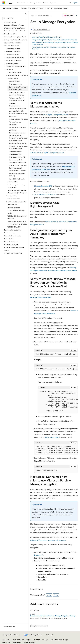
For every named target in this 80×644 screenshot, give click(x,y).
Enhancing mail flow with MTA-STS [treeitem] (17, 175)
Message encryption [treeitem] (16, 84)
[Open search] (70, 3)
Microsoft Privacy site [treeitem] (11, 242)
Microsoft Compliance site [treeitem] (12, 236)
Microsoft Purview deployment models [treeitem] (14, 249)
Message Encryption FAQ (43, 186)
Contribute (36, 640)
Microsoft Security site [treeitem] (11, 245)
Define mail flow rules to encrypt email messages (48, 540)
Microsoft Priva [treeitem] (9, 239)
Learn (32, 15)
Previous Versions (18, 640)
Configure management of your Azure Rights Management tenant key (54, 40)
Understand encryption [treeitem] (15, 72)
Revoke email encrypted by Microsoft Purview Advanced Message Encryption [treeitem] (18, 146)
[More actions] (77, 16)
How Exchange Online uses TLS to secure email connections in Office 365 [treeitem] (18, 168)
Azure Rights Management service (56, 115)
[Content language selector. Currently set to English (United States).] (11, 635)
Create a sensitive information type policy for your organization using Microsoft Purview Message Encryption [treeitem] (18, 111)
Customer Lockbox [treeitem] (13, 199)
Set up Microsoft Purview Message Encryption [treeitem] (17, 88)
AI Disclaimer (6, 640)
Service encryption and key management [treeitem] (16, 186)
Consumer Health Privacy (59, 640)
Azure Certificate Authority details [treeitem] (16, 212)
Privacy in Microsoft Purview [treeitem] (13, 253)
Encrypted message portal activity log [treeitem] (17, 129)
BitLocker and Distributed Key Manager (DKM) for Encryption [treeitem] (17, 192)
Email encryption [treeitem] (14, 81)
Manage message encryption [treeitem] (18, 119)
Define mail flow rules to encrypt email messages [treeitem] (17, 94)
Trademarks (16, 643)
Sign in (75, 3)
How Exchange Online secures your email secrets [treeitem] (18, 161)
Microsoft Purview (43, 15)
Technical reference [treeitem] (14, 208)
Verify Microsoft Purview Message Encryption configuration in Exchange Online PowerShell (55, 43)
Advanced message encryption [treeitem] (15, 123)
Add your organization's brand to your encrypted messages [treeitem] (17, 100)
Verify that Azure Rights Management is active (47, 37)
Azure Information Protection (45, 195)
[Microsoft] (4, 3)
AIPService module (52, 437)
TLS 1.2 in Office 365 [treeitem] (14, 227)
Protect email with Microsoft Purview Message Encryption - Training (53, 616)
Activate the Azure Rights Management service (47, 153)
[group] (56, 354)
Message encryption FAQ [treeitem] (17, 157)
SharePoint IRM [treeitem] (12, 205)
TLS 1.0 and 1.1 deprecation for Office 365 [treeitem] (17, 217)
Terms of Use (6, 643)
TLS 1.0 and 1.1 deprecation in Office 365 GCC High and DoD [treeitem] (17, 223)
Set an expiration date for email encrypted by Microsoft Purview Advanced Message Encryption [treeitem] (18, 137)
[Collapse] (26, 14)
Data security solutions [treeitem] (13, 49)
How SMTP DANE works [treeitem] (17, 179)
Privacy (45, 640)
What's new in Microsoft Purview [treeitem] (15, 28)
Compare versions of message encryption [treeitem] (16, 153)
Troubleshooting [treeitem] (9, 233)
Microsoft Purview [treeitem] (10, 22)
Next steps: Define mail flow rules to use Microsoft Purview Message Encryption (54, 48)
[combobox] (14, 18)
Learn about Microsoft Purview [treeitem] (14, 25)
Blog (28, 640)
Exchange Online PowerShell (41, 297)
